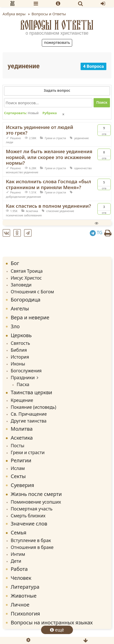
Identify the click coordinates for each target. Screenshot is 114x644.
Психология (25, 614)
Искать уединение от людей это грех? (40, 130)
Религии (21, 460)
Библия (19, 350)
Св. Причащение (29, 414)
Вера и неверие (30, 317)
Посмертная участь (32, 509)
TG (96, 232)
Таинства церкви (31, 392)
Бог (15, 263)
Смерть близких (28, 516)
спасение (52, 211)
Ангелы (20, 308)
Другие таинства (29, 421)
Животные (24, 596)
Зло (15, 326)
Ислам (18, 468)
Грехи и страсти (55, 138)
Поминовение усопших (36, 502)
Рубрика (49, 113)
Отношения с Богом (32, 292)
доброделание (16, 197)
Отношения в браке (32, 547)
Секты (18, 476)
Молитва (22, 429)
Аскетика (32, 211)
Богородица (26, 300)
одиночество (83, 168)
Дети (16, 561)
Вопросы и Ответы (57, 25)
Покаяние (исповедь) (33, 407)
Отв (104, 130)
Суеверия (22, 485)
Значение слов (29, 524)
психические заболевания (24, 215)
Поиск (102, 102)
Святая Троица (27, 271)
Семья (18, 533)
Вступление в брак (31, 540)
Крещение (22, 400)
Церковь (21, 335)
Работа (19, 569)
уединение (81, 138)
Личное (20, 605)
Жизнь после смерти (36, 494)
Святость (20, 343)
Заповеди (21, 285)
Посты (17, 445)
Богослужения (26, 371)
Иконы (18, 364)
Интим (18, 554)
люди (10, 142)
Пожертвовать (57, 42)
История (20, 357)
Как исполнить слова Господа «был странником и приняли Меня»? (48, 184)
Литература (25, 587)
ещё (57, 630)
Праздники (23, 377)
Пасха (23, 384)
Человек (21, 578)
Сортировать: (21, 113)
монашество (14, 172)
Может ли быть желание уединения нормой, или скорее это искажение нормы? (49, 157)
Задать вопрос (57, 90)
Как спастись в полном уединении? (48, 206)
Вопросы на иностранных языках (52, 622)
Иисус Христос (26, 278)
